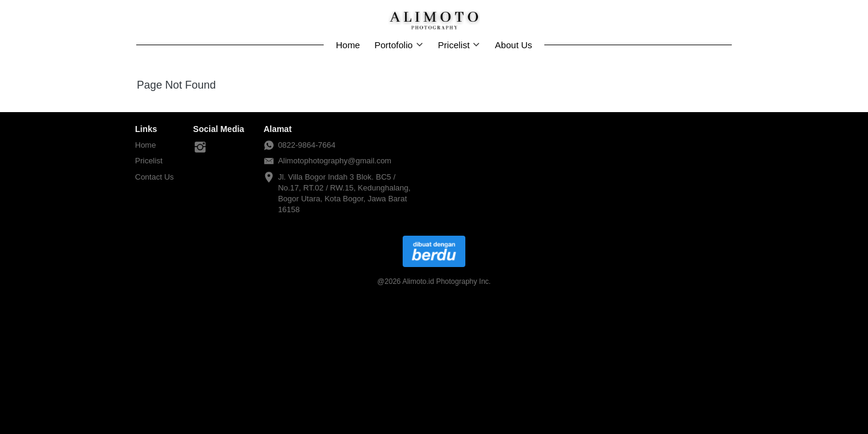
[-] (200, 148)
